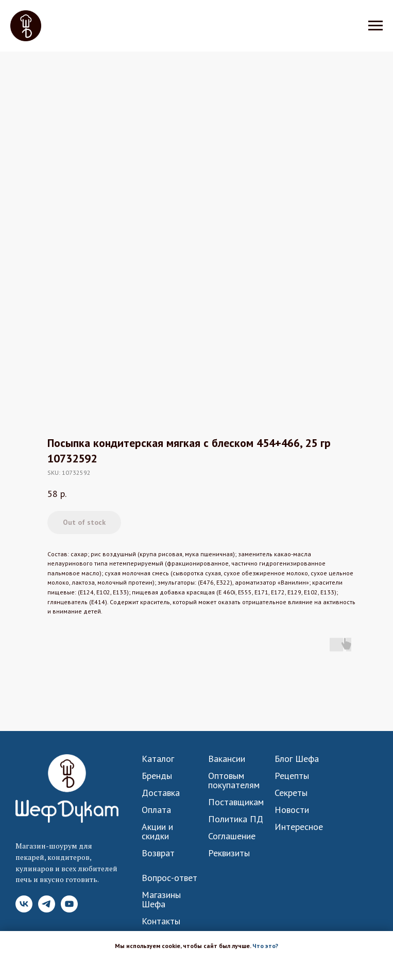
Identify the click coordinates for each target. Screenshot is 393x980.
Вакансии (227, 759)
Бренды (157, 776)
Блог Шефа (297, 759)
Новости (292, 810)
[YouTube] (69, 910)
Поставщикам (236, 802)
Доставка (161, 793)
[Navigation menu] (375, 26)
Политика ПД (236, 819)
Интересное (299, 827)
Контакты (161, 921)
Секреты (291, 793)
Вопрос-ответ (169, 878)
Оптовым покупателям (234, 780)
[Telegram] (47, 910)
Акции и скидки (157, 832)
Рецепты (292, 776)
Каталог (158, 759)
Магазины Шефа (161, 900)
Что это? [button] (265, 946)
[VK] (24, 910)
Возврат (158, 853)
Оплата (156, 810)
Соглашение (232, 836)
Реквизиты (229, 853)
